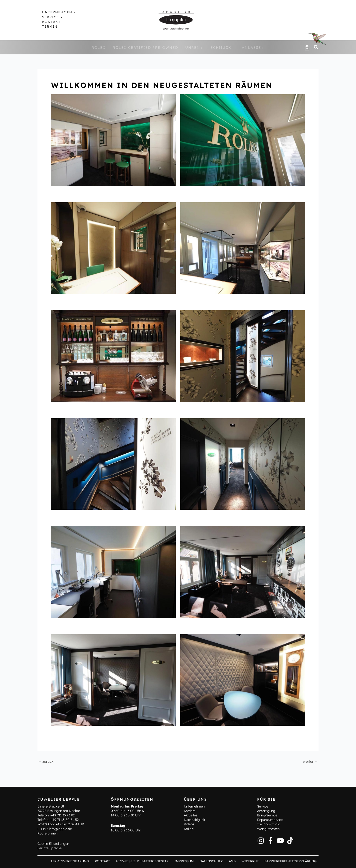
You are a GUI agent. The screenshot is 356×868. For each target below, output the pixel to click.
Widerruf (249, 861)
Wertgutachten (269, 829)
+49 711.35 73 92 (63, 815)
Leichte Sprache (50, 848)
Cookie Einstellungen (54, 843)
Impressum (188, 861)
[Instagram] (261, 840)
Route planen (48, 833)
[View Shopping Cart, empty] (307, 47)
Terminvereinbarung (75, 861)
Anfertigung (266, 811)
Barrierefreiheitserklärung (290, 861)
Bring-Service (268, 815)
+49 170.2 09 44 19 (70, 824)
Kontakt (107, 861)
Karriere (190, 811)
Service (263, 806)
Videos (189, 824)
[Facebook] (271, 840)
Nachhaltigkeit (195, 820)
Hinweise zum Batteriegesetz (146, 861)
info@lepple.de (61, 829)
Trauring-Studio (269, 824)
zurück (46, 761)
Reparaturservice (271, 820)
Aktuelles (191, 815)
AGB (233, 861)
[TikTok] (290, 840)
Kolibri (189, 829)
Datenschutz (214, 861)
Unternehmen (194, 806)
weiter (310, 761)
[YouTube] (280, 840)
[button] (69, 12)
